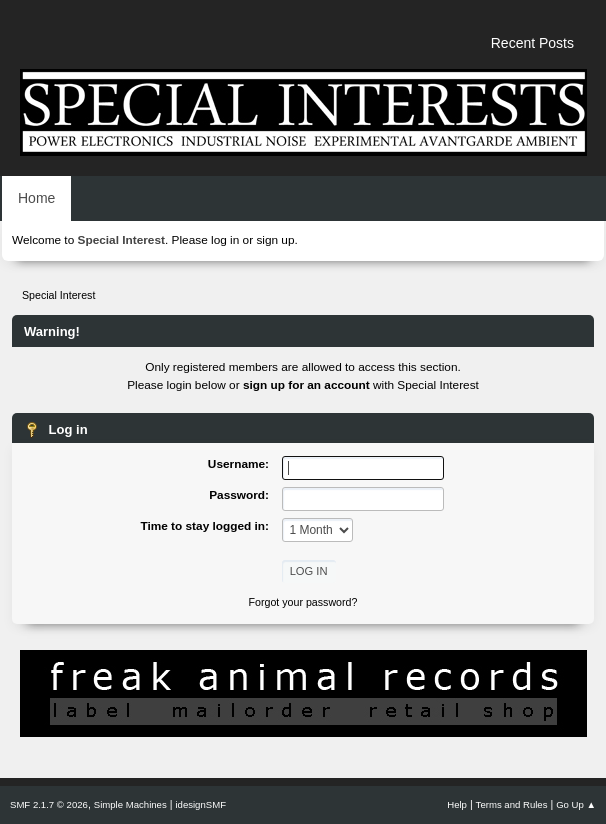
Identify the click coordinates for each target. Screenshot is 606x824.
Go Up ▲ (576, 804)
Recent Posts (532, 43)
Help (457, 804)
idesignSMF (200, 804)
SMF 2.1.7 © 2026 (49, 804)
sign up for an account (306, 385)
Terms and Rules (512, 804)
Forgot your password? (303, 602)
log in (225, 240)
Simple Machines (130, 804)
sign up (275, 240)
